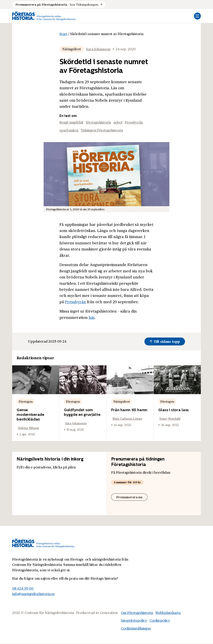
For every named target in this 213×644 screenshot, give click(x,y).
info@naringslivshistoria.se (33, 594)
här (92, 317)
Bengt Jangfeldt (71, 122)
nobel (118, 122)
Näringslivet (72, 49)
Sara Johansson (98, 49)
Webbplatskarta (168, 613)
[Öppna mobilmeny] (197, 16)
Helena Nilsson (28, 428)
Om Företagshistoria (137, 613)
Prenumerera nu (129, 497)
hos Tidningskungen (57, 4)
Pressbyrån (134, 122)
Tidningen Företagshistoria (102, 130)
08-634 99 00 (23, 588)
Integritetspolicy (134, 620)
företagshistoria (98, 122)
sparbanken (69, 130)
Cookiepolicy (160, 620)
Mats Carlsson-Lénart (127, 418)
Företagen (26, 401)
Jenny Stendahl (170, 418)
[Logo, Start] (44, 16)
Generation (109, 613)
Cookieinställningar (136, 628)
